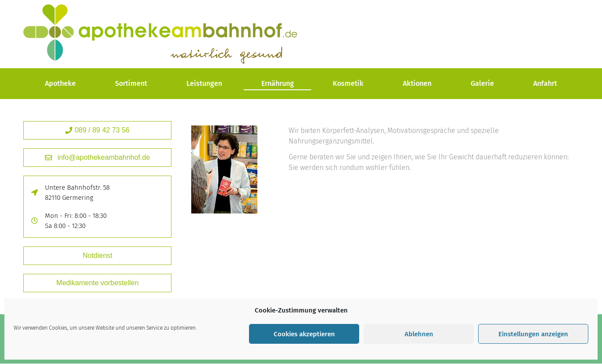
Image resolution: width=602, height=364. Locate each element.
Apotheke (60, 83)
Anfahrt (545, 83)
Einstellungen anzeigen (533, 334)
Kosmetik (348, 83)
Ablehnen (419, 334)
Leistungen (204, 83)
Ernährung (278, 83)
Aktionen (417, 83)
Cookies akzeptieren (304, 334)
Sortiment (131, 83)
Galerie (482, 83)
